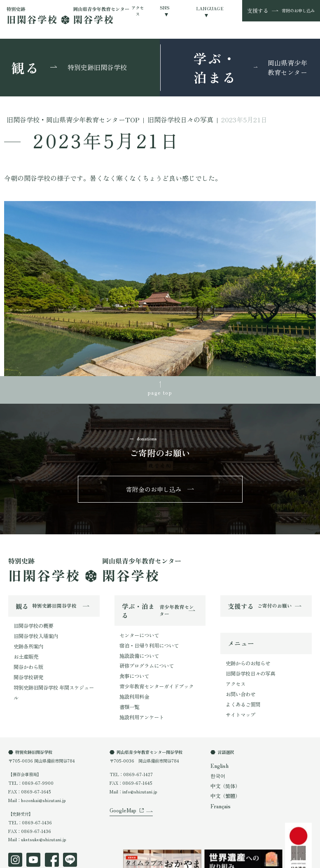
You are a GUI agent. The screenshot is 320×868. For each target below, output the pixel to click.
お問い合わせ (238, 680)
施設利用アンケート (138, 696)
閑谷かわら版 (26, 652)
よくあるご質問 (240, 688)
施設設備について (136, 645)
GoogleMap (121, 795)
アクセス (138, 11)
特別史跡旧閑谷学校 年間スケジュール (49, 669)
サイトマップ (238, 697)
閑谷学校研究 (26, 661)
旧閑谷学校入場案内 (32, 627)
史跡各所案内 (26, 635)
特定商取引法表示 (77, 860)
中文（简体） (223, 762)
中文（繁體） (223, 771)
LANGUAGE (210, 8)
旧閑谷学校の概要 (30, 618)
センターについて (136, 628)
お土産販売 (24, 644)
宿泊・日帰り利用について (144, 636)
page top (160, 390)
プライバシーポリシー (29, 860)
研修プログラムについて (142, 653)
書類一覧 (128, 687)
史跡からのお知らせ (244, 654)
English (218, 744)
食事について (132, 661)
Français (219, 779)
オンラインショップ (123, 860)
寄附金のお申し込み (155, 484)
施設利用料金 (132, 679)
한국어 (217, 753)
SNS (165, 8)
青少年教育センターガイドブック (150, 670)
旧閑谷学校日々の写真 (246, 663)
